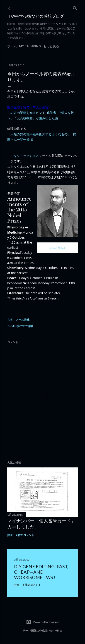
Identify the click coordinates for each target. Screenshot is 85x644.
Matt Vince (55, 631)
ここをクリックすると (23, 156)
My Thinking (30, 46)
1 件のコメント (32, 585)
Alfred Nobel (57, 248)
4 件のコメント (25, 535)
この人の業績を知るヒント (26, 113)
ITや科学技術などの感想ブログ (36, 16)
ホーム (12, 46)
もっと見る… (52, 46)
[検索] (75, 7)
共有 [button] (10, 320)
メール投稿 (23, 320)
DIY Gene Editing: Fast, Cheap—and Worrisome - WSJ (41, 572)
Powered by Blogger (42, 622)
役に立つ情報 (25, 326)
